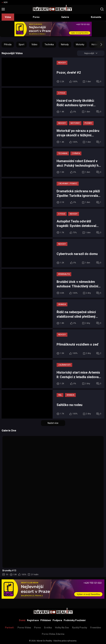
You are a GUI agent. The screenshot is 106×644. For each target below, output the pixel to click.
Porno (36, 17)
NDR (5, 2)
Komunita (96, 17)
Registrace (33, 620)
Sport (21, 44)
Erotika (48, 628)
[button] (98, 44)
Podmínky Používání (75, 620)
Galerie (65, 17)
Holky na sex (62, 628)
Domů (22, 620)
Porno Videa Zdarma (53, 634)
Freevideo (96, 628)
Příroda (8, 44)
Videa (8, 17)
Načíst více (53, 423)
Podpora (57, 620)
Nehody (65, 44)
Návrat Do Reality (44, 641)
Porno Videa (24, 628)
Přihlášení (46, 620)
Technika (49, 44)
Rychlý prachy (80, 628)
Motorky (80, 44)
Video (34, 44)
